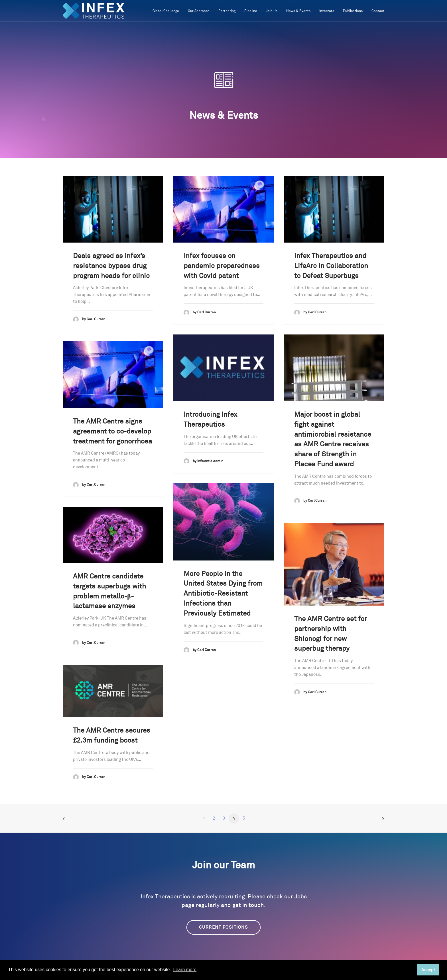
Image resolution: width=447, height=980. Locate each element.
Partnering (227, 11)
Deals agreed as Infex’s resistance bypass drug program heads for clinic (111, 266)
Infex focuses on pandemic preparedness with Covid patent (222, 266)
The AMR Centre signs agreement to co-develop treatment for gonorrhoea (112, 431)
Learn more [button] (185, 970)
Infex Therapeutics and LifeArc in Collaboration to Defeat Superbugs (331, 266)
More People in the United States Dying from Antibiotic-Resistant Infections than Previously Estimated (223, 594)
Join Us (272, 11)
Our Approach (199, 11)
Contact (378, 11)
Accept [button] (428, 970)
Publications (353, 11)
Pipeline (251, 11)
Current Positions (224, 927)
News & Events (298, 11)
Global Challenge (166, 11)
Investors (327, 11)
